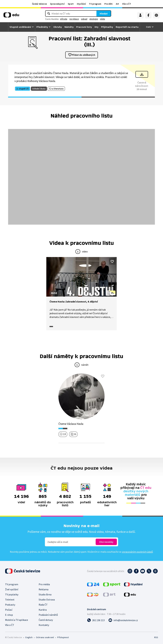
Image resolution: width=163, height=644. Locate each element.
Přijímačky (107, 27)
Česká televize (39, 4)
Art (117, 4)
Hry (96, 27)
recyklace (74, 19)
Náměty (69, 27)
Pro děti (108, 4)
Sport (71, 4)
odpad (84, 19)
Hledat (104, 14)
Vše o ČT (127, 4)
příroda (64, 19)
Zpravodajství (57, 4)
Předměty (42, 27)
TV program (95, 4)
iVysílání (81, 4)
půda (103, 19)
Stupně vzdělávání (20, 27)
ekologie (94, 19)
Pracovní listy (84, 27)
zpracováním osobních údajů (137, 552)
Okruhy (58, 27)
